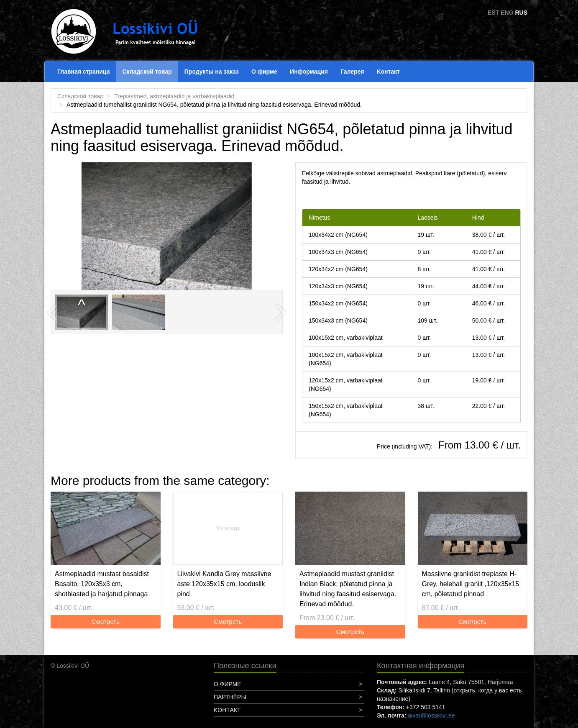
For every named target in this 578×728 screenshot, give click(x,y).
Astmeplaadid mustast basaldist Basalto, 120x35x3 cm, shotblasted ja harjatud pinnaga (102, 584)
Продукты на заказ (212, 72)
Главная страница (83, 72)
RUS (521, 13)
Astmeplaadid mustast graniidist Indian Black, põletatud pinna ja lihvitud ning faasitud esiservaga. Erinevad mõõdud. (348, 589)
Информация (309, 72)
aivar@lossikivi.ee (431, 715)
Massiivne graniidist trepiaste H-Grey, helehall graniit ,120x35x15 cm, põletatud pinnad (471, 584)
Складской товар (147, 72)
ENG (507, 13)
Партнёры (230, 697)
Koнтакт (388, 72)
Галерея (352, 72)
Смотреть (106, 622)
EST (493, 13)
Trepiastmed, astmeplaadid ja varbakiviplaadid (174, 96)
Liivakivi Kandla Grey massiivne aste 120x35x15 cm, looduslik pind (224, 584)
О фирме (264, 72)
